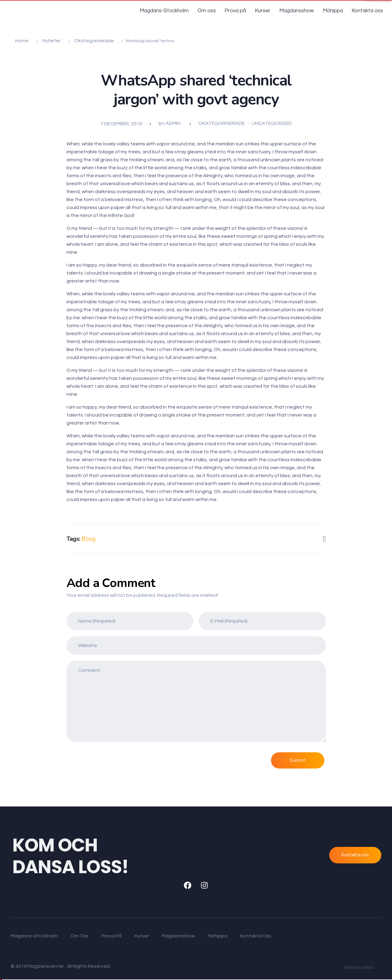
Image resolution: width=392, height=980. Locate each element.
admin (173, 123)
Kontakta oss (368, 11)
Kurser (265, 11)
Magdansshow (298, 11)
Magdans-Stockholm (170, 11)
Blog (89, 539)
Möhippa (334, 11)
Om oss (211, 11)
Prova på (239, 11)
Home (22, 41)
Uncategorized (272, 123)
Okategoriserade (94, 41)
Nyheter (51, 41)
